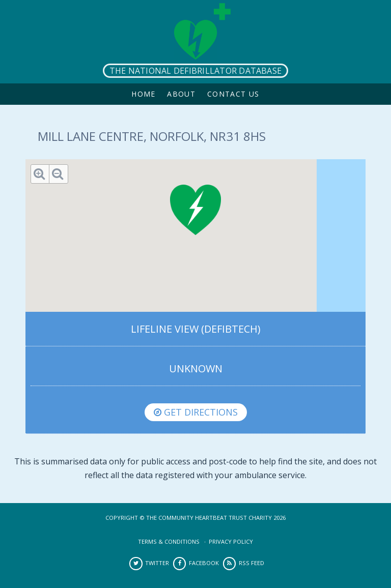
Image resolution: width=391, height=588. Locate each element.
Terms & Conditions (169, 541)
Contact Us (233, 94)
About (181, 94)
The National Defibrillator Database (195, 71)
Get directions (196, 412)
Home (144, 94)
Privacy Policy (231, 541)
